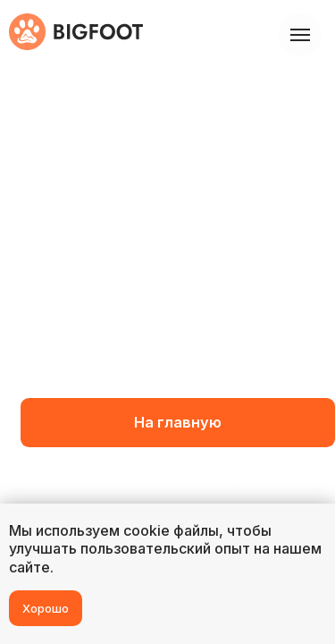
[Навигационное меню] (300, 35)
